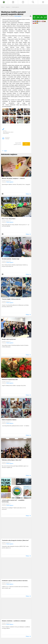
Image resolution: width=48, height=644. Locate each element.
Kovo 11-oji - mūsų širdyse (9, 219)
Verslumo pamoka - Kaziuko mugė (11, 259)
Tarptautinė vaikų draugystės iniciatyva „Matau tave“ (15, 540)
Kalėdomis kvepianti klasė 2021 (10, 380)
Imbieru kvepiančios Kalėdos (9, 420)
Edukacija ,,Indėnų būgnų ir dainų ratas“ (12, 460)
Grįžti (5, 151)
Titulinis (3, 7)
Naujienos (8, 7)
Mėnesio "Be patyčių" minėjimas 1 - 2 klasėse (13, 178)
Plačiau (27, 194)
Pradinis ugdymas (15, 7)
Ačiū (26, 144)
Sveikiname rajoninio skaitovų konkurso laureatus (15, 581)
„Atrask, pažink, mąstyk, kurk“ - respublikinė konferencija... (13, 501)
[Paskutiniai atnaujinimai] (23, 2)
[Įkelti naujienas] (13, 2)
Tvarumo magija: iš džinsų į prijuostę (11, 299)
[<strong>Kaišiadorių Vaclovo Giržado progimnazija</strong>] (4, 2)
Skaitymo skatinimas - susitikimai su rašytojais (14, 621)
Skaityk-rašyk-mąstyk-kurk (9, 339)
